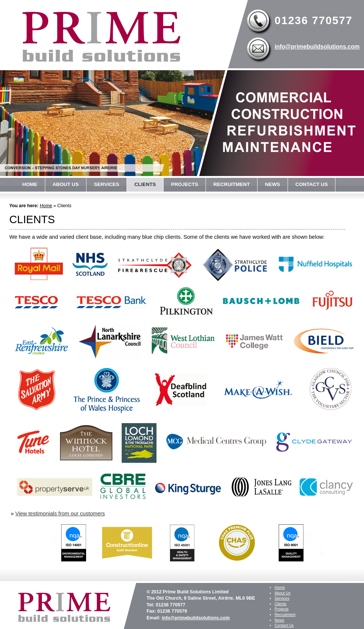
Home (30, 184)
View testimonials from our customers (60, 514)
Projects (185, 184)
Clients (145, 184)
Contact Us (312, 184)
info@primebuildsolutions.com (317, 47)
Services (106, 184)
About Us (66, 184)
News (273, 184)
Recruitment (232, 184)
